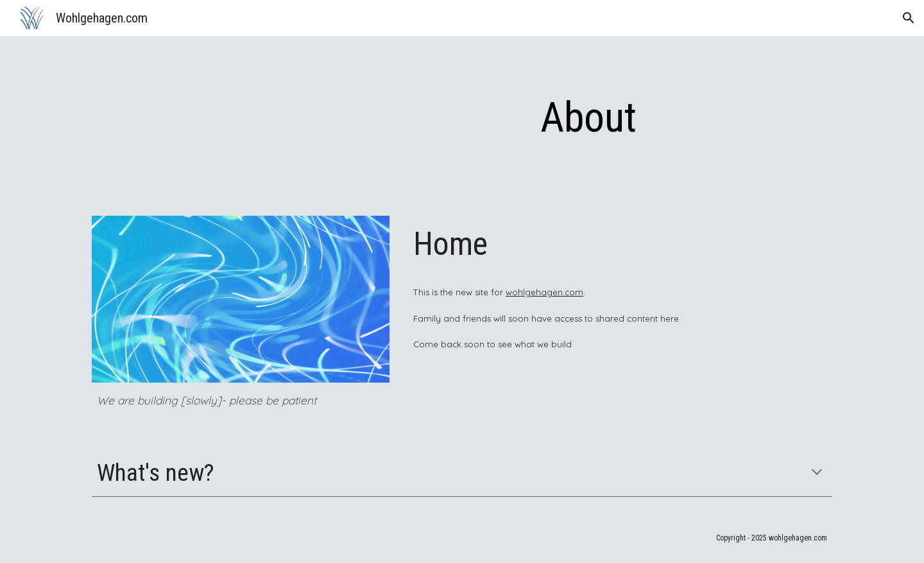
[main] (588, 118)
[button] (909, 18)
